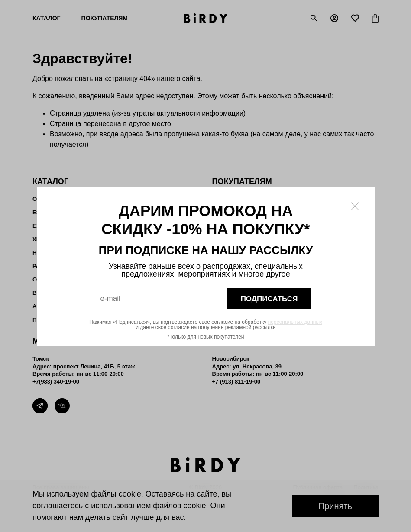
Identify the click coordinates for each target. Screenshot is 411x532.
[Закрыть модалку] (355, 206)
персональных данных (295, 322)
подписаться (269, 298)
